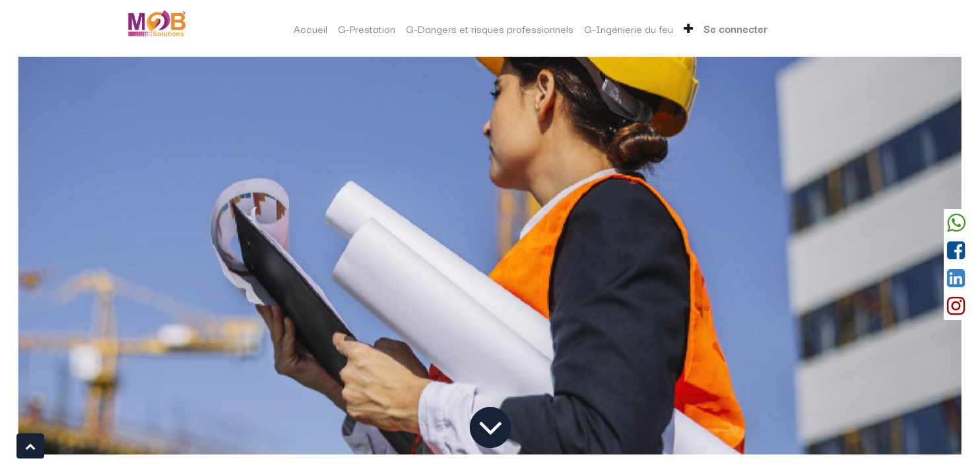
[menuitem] (310, 29)
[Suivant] (891, 256)
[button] (688, 29)
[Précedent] (89, 256)
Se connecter (736, 28)
